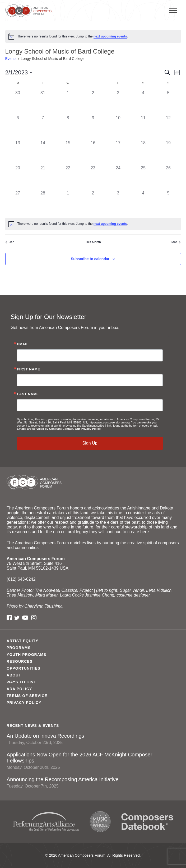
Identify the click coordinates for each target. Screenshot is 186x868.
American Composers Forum (30, 11)
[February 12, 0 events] (168, 127)
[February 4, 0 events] (143, 102)
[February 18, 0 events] (143, 152)
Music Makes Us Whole (100, 822)
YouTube (25, 618)
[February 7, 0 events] (43, 127)
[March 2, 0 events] (93, 202)
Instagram (34, 618)
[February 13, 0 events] (18, 152)
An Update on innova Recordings (93, 739)
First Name (29, 369)
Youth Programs (26, 655)
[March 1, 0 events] (68, 202)
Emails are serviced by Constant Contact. (45, 429)
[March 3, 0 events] (118, 202)
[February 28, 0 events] (43, 202)
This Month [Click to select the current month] (93, 242)
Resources (20, 661)
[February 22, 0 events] (68, 177)
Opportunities (24, 668)
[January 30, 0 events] (18, 102)
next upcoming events (110, 36)
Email (23, 344)
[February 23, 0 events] (93, 177)
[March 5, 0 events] (168, 202)
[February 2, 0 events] (93, 102)
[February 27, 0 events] (18, 202)
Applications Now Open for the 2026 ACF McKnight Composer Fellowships (93, 761)
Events (11, 59)
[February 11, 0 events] (143, 127)
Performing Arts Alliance (46, 822)
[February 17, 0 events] (118, 152)
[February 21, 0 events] (43, 177)
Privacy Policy (24, 703)
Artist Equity (22, 641)
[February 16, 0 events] (93, 152)
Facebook (9, 618)
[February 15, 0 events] (68, 152)
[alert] (93, 36)
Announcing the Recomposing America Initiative (93, 783)
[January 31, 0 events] (43, 102)
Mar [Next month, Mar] (176, 242)
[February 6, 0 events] (18, 127)
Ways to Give (22, 682)
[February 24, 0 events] (118, 177)
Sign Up (90, 443)
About (14, 675)
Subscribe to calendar (90, 259)
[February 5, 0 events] (168, 102)
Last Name (28, 394)
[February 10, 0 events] (118, 127)
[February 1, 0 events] (68, 102)
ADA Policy (19, 689)
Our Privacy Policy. (88, 429)
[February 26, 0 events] (168, 177)
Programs (19, 648)
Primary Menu (185, 10)
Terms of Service (27, 696)
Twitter (17, 618)
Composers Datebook (147, 822)
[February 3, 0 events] (118, 102)
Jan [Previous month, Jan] (10, 242)
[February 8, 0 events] (68, 127)
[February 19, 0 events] (168, 152)
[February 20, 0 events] (18, 177)
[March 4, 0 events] (143, 202)
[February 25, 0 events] (143, 177)
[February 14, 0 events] (43, 152)
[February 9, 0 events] (93, 127)
